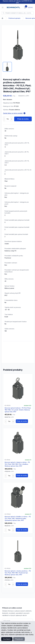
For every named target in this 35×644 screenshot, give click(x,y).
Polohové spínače (14, 18)
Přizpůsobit (19, 639)
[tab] (7, 67)
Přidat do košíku (23, 119)
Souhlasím (7, 639)
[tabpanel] (18, 45)
